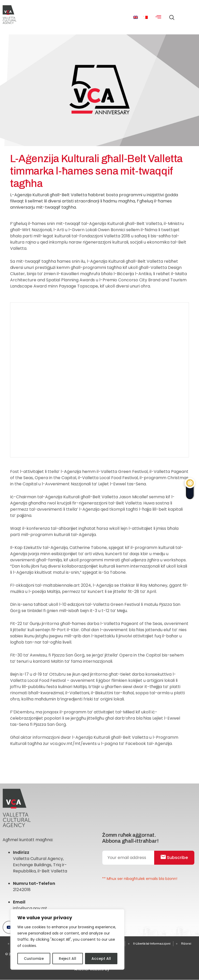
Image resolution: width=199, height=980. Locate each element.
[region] (67, 939)
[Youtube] (9, 927)
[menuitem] (136, 17)
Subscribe (174, 858)
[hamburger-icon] (158, 17)
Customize (34, 959)
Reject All (67, 959)
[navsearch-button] (170, 15)
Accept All (101, 959)
